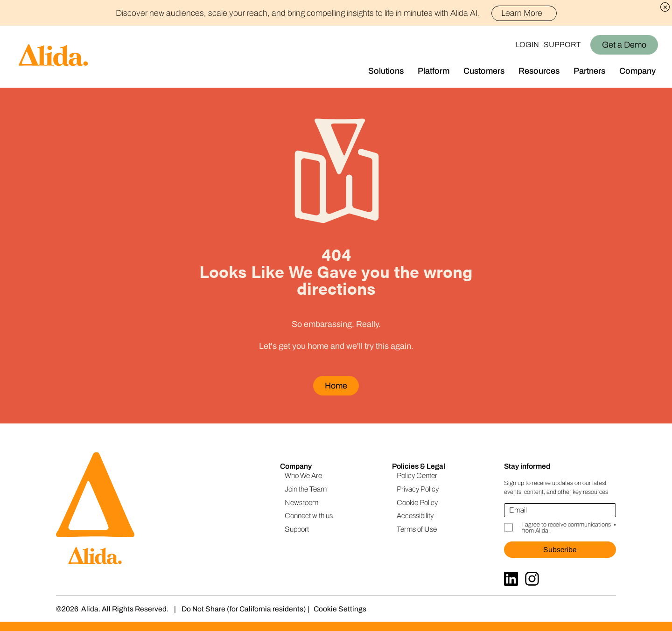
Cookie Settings (340, 609)
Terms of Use (417, 529)
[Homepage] (44, 57)
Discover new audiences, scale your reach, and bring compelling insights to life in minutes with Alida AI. (336, 13)
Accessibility (415, 516)
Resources (539, 71)
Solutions (386, 71)
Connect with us (309, 516)
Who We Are (303, 475)
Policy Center (417, 475)
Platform (434, 71)
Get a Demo (624, 45)
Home (336, 386)
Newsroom (301, 503)
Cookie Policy (417, 503)
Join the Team (306, 489)
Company (637, 71)
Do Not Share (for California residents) (244, 609)
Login (527, 45)
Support (562, 45)
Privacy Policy (418, 489)
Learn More (526, 13)
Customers (484, 71)
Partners (589, 71)
